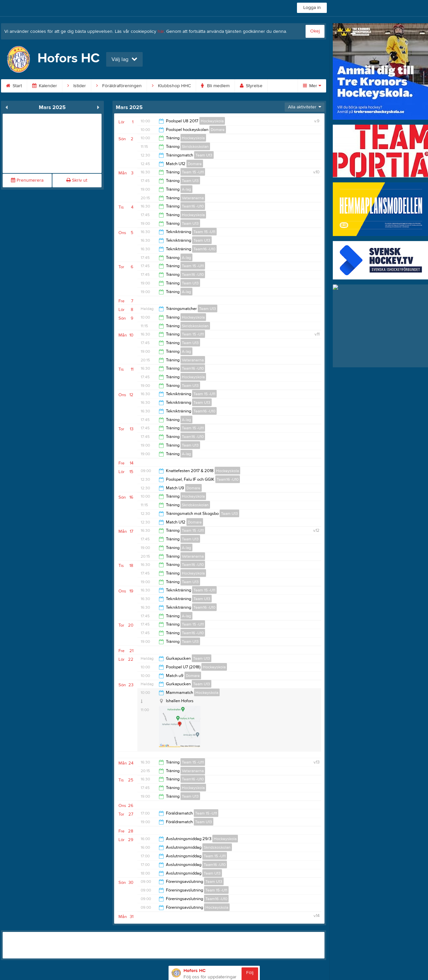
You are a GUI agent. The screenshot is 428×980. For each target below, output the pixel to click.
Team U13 (204, 155)
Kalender (45, 86)
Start (14, 86)
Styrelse (251, 86)
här (161, 31)
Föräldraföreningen (119, 86)
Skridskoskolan (195, 147)
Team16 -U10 (193, 206)
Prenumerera (27, 180)
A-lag (186, 189)
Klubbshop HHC (171, 86)
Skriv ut (77, 180)
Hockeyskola (212, 121)
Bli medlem (215, 86)
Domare (218, 130)
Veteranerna (193, 198)
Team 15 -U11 (193, 172)
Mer (312, 86)
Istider (77, 86)
